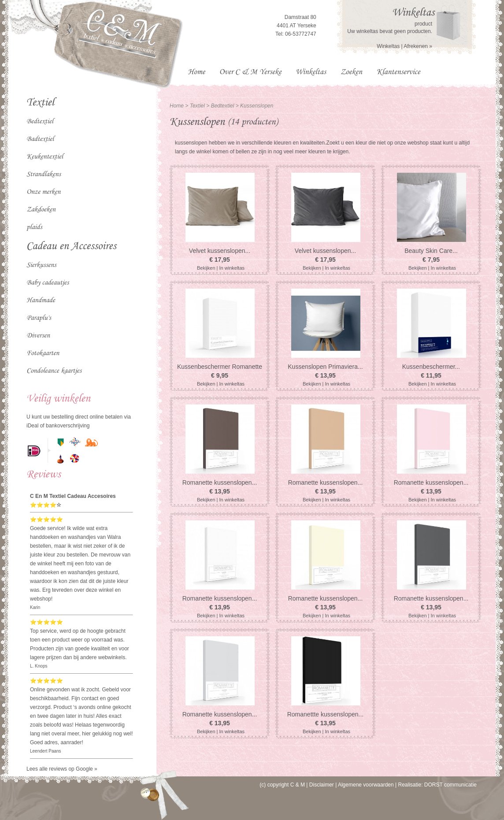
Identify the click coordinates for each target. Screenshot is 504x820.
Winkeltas (388, 46)
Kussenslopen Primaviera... (325, 367)
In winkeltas (232, 268)
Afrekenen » (418, 46)
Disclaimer (322, 785)
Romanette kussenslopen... (220, 482)
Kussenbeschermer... (431, 367)
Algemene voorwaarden (366, 785)
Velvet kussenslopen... (220, 251)
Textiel (197, 106)
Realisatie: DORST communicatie (437, 785)
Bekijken (206, 268)
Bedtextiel (223, 106)
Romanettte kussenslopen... (326, 714)
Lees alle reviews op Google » (62, 769)
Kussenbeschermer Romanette (220, 367)
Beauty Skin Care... (431, 251)
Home (177, 106)
